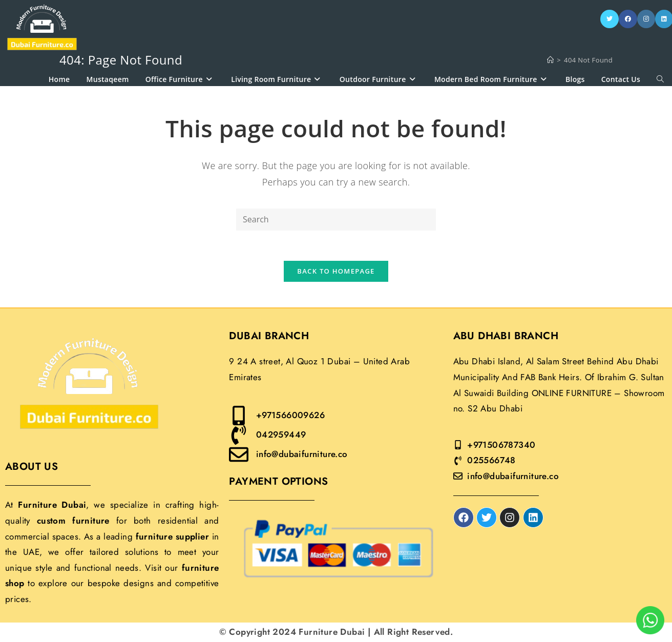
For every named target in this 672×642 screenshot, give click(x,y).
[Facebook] (628, 19)
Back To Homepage (336, 272)
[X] (610, 19)
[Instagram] (646, 19)
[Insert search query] (336, 220)
